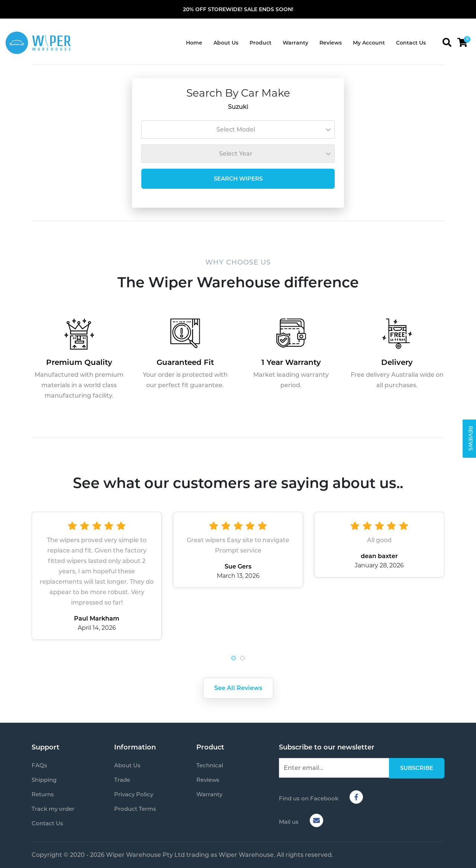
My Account (369, 43)
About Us (226, 43)
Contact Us (411, 43)
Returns (43, 794)
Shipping (44, 780)
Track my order (53, 809)
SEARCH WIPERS (238, 179)
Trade (122, 780)
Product (260, 43)
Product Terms (135, 809)
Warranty (295, 43)
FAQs (39, 765)
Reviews (331, 43)
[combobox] (238, 129)
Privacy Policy (134, 794)
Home (194, 43)
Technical (210, 765)
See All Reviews (238, 688)
